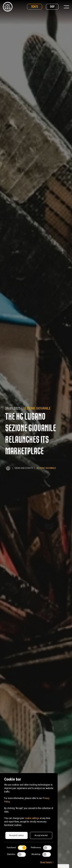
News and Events (24, 468)
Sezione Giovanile (37, 408)
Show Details (47, 862)
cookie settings (32, 818)
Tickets (35, 7)
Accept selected (41, 835)
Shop (52, 7)
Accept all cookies (17, 835)
